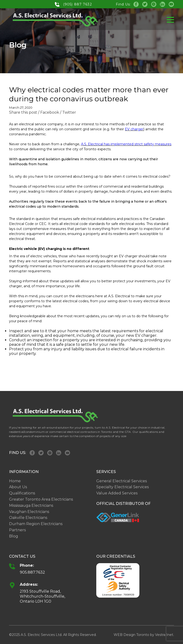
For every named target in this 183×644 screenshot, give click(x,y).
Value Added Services (117, 493)
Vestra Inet (164, 635)
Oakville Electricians (28, 518)
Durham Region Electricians (36, 524)
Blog (14, 536)
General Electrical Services (122, 481)
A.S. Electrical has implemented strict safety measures (126, 144)
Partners (17, 530)
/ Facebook (49, 112)
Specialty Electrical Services (122, 487)
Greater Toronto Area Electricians (41, 499)
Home (15, 481)
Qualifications (22, 493)
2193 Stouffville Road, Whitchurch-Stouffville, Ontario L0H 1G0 (42, 596)
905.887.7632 (32, 572)
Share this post (23, 112)
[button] (170, 20)
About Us (18, 487)
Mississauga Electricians (31, 505)
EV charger (134, 129)
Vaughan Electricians (29, 512)
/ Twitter (68, 112)
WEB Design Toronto (131, 635)
